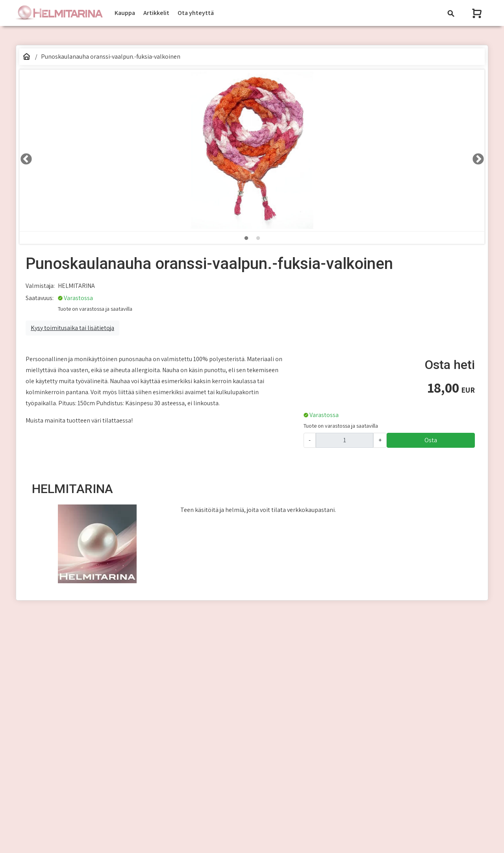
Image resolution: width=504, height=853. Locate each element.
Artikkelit (156, 13)
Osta (431, 440)
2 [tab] (258, 238)
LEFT (24, 157)
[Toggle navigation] (451, 13)
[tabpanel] (252, 151)
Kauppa (125, 13)
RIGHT (476, 157)
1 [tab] (246, 238)
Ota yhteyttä (196, 13)
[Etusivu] (27, 57)
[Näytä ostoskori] (478, 13)
